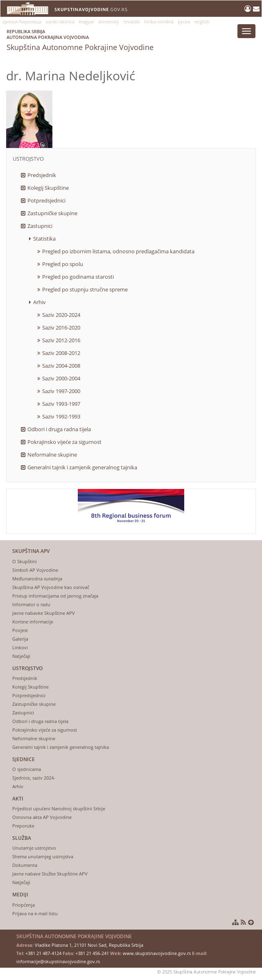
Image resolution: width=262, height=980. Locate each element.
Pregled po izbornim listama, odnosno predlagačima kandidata (118, 251)
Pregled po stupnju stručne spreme (85, 289)
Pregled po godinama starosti (78, 277)
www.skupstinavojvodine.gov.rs (157, 953)
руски (184, 22)
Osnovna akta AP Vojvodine (42, 817)
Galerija (20, 639)
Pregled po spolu (63, 264)
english (202, 22)
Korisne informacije (33, 622)
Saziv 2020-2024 (61, 315)
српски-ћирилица (22, 22)
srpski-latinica (60, 22)
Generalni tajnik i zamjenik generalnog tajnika (82, 467)
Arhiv (40, 302)
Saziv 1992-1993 (61, 416)
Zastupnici (40, 226)
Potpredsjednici (46, 200)
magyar (86, 22)
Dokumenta (25, 865)
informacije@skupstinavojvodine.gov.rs (58, 961)
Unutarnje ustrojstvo (34, 848)
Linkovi (20, 647)
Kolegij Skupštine (48, 188)
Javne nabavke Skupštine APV (44, 613)
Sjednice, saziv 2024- (34, 778)
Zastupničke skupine (52, 213)
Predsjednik (42, 175)
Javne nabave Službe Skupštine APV (50, 874)
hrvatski (132, 22)
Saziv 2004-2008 (61, 366)
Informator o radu (31, 604)
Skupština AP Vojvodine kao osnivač (51, 587)
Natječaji (21, 656)
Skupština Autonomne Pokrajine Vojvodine (80, 38)
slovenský (109, 22)
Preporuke (23, 826)
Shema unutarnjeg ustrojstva (43, 856)
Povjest (20, 630)
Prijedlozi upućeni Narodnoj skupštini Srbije (59, 808)
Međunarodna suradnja (37, 579)
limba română (159, 22)
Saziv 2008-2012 (61, 353)
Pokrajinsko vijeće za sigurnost (64, 442)
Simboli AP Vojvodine (35, 570)
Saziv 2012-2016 (61, 340)
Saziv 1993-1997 (61, 404)
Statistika (44, 239)
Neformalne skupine (52, 455)
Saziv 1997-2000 (61, 391)
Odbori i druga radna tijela (59, 429)
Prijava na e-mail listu (35, 913)
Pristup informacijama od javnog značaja (55, 596)
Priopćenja (24, 905)
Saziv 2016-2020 (61, 327)
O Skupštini (25, 561)
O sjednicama (27, 769)
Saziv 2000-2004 (61, 378)
